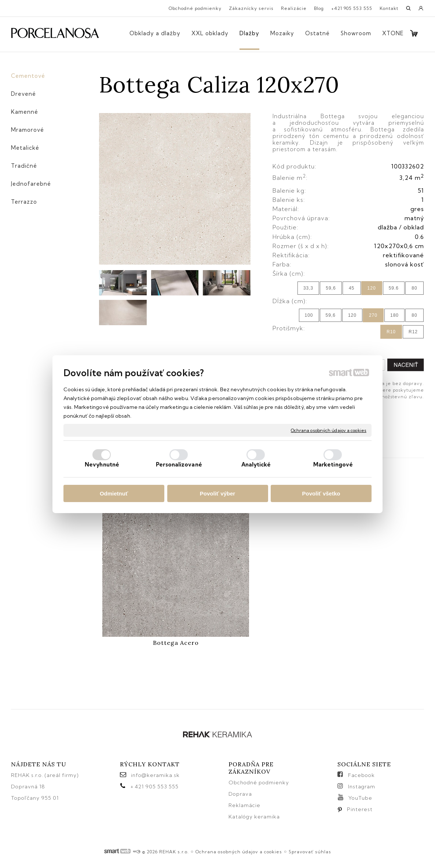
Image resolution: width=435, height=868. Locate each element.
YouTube (360, 798)
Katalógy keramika (254, 817)
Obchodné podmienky (259, 782)
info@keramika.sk (155, 775)
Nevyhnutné (102, 464)
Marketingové (333, 464)
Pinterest (360, 809)
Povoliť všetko (321, 493)
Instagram (362, 787)
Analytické (256, 464)
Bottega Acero (176, 643)
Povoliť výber (217, 493)
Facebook (361, 775)
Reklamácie (245, 805)
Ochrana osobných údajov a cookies (329, 430)
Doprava (240, 794)
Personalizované (179, 464)
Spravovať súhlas (310, 852)
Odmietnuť (114, 493)
